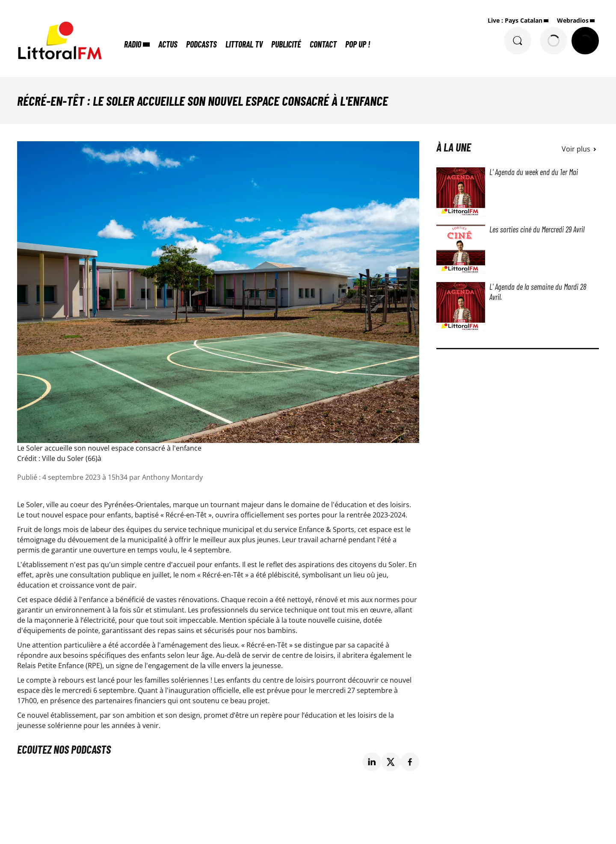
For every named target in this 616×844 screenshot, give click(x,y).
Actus (168, 44)
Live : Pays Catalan (515, 20)
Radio (133, 44)
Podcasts (201, 44)
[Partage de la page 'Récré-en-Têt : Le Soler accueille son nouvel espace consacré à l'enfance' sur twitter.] (391, 762)
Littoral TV (244, 44)
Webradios (573, 20)
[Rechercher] (518, 41)
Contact (323, 44)
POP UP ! (358, 44)
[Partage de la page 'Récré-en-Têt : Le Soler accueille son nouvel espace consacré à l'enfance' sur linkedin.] (372, 762)
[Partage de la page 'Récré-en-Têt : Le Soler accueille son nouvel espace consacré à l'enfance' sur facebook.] (410, 762)
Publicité (286, 44)
